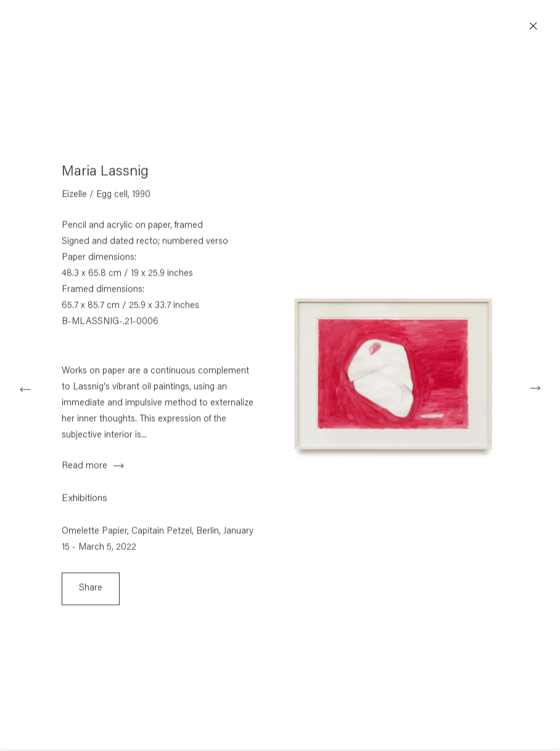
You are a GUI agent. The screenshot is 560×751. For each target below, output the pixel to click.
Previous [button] (25, 388)
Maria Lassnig (105, 176)
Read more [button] (84, 470)
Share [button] (91, 592)
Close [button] (538, 27)
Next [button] (535, 388)
